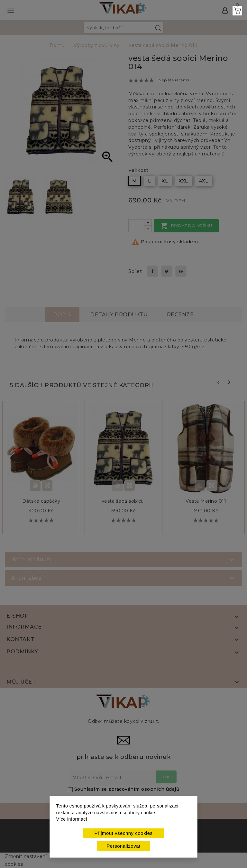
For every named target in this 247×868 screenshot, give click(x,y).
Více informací (72, 819)
